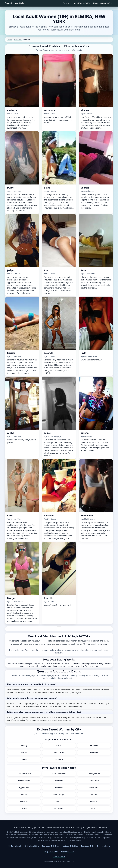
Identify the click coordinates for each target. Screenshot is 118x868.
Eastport (59, 781)
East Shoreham (59, 774)
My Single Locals (15, 846)
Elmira (24, 794)
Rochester (59, 759)
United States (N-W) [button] (102, 3)
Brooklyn (94, 746)
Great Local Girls (103, 846)
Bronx (59, 746)
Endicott (94, 801)
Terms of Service (59, 857)
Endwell (24, 808)
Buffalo (24, 752)
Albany (24, 746)
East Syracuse (94, 774)
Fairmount (59, 808)
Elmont (94, 794)
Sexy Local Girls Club (50, 846)
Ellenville (59, 788)
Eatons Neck (94, 781)
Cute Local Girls (87, 846)
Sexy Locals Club (51, 851)
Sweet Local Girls (15, 3)
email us (46, 840)
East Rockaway (24, 774)
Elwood (59, 801)
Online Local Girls (32, 846)
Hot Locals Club (67, 851)
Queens (24, 759)
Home (10, 40)
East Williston (24, 781)
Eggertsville (24, 788)
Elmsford (24, 801)
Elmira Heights (59, 794)
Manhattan (59, 752)
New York (18, 40)
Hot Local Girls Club (70, 846)
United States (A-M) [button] (81, 3)
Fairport (94, 808)
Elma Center (94, 788)
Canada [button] (66, 3)
